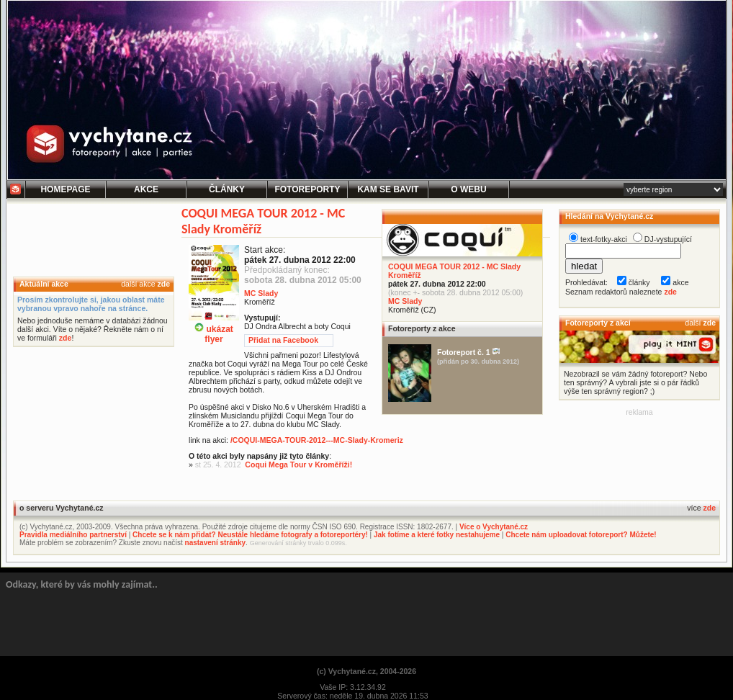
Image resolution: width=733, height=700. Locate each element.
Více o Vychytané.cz (494, 527)
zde (163, 284)
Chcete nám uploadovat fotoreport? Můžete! (581, 535)
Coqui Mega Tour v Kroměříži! (298, 465)
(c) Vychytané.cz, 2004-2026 (366, 671)
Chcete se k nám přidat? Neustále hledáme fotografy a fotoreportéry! (250, 535)
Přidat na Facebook (283, 340)
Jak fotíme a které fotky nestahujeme (437, 535)
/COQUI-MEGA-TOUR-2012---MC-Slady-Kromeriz (317, 440)
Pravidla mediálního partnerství (73, 535)
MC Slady (405, 301)
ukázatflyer (214, 328)
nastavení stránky (216, 543)
